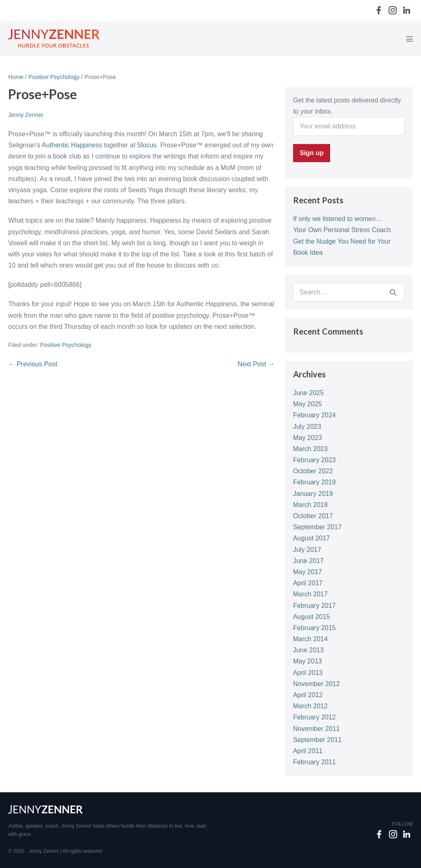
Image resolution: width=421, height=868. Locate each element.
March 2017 (311, 594)
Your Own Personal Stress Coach (342, 230)
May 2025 (308, 404)
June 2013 (309, 650)
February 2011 (315, 762)
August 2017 (312, 538)
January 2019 (313, 494)
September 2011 (317, 740)
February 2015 (315, 628)
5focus (147, 145)
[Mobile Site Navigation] (409, 39)
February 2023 (315, 460)
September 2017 (317, 527)
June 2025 (309, 393)
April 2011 (308, 751)
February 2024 (315, 415)
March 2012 (311, 706)
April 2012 (308, 695)
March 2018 (311, 505)
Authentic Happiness (73, 145)
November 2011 (317, 729)
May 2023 (308, 438)
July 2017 (307, 550)
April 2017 (308, 583)
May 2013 (308, 661)
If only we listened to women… (338, 219)
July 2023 (307, 427)
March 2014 (311, 639)
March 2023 (311, 449)
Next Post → (256, 364)
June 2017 (309, 561)
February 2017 (315, 606)
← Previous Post (33, 364)
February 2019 (315, 482)
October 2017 (313, 516)
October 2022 (313, 471)
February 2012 (315, 717)
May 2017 (308, 572)
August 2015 (312, 617)
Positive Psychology (66, 345)
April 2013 (308, 673)
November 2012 (317, 684)
